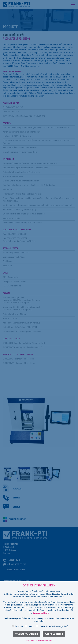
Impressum (30, 641)
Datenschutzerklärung (41, 613)
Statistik (31, 626)
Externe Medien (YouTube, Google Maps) (54, 626)
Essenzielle (19, 626)
